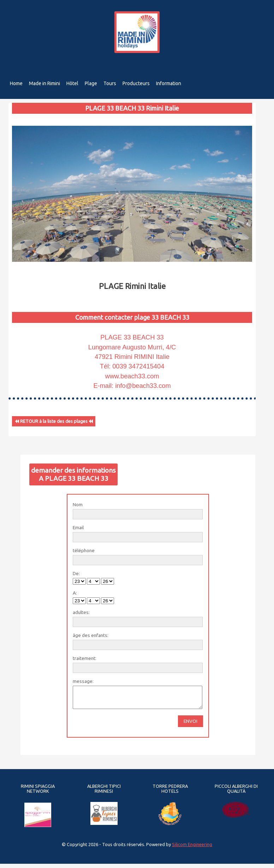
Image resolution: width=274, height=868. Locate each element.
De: (76, 573)
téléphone (84, 550)
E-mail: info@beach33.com (132, 386)
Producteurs (138, 83)
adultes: (81, 612)
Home (16, 83)
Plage (92, 83)
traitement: (85, 658)
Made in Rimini (45, 83)
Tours (111, 83)
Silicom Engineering (192, 849)
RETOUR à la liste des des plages (54, 421)
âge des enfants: (91, 635)
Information (171, 83)
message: (83, 681)
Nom (78, 504)
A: (75, 593)
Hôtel (73, 83)
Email (78, 527)
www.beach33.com (132, 376)
